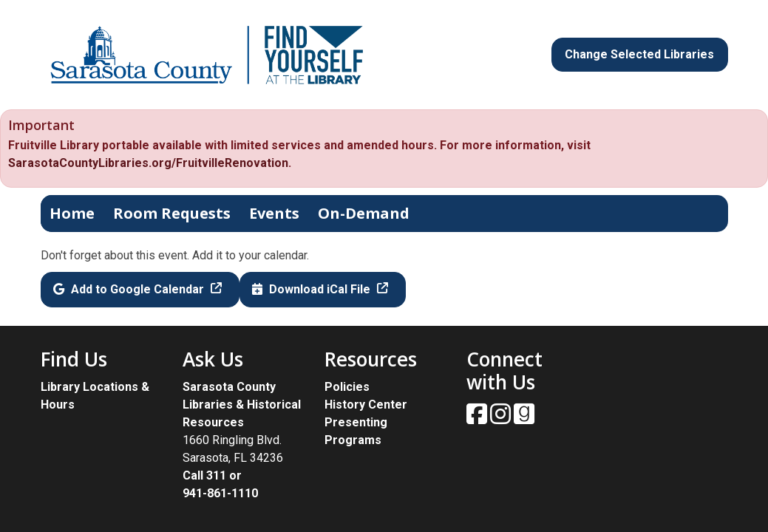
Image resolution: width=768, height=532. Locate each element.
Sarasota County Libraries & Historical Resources (242, 405)
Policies (347, 387)
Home (72, 213)
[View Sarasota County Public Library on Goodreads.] (524, 419)
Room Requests (172, 213)
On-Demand (364, 213)
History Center (366, 405)
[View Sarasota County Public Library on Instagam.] (502, 419)
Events (274, 213)
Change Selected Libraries (639, 54)
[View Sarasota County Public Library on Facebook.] (478, 419)
